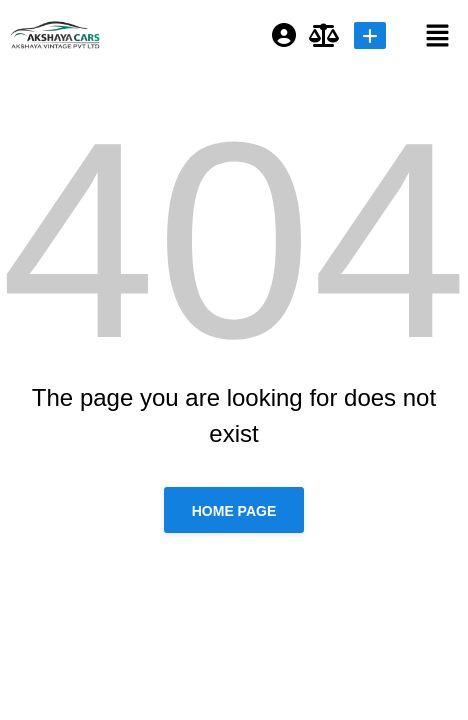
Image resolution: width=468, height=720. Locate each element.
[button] (422, 35)
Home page (234, 511)
